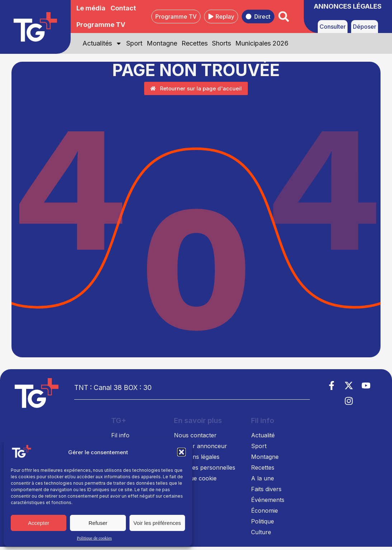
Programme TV (101, 25)
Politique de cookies (94, 538)
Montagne (162, 43)
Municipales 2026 (262, 43)
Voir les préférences (157, 523)
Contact (123, 8)
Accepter (39, 523)
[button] (181, 452)
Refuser (98, 523)
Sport (134, 43)
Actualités (102, 43)
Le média (91, 8)
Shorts (221, 43)
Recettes (195, 43)
